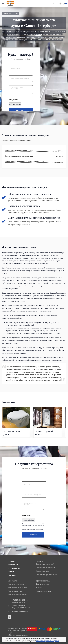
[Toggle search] (57, 3)
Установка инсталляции (16, 584)
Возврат (39, 588)
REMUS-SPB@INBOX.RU (20, 611)
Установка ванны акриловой (18, 595)
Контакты (12, 575)
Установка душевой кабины (17, 588)
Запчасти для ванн (43, 571)
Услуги (11, 572)
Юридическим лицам (43, 591)
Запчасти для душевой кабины (47, 575)
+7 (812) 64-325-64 (20, 600)
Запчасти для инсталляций (45, 568)
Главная (11, 561)
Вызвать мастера (18, 602)
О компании (13, 565)
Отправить (21, 111)
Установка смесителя (15, 591)
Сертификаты (14, 568)
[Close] (63, 640)
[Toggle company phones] (54, 3)
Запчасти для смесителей (45, 564)
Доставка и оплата (43, 584)
